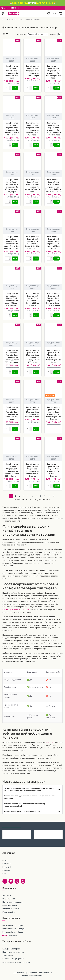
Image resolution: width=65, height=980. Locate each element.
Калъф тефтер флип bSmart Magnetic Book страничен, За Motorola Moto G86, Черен (12, 186)
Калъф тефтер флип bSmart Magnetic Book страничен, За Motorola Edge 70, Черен (32, 186)
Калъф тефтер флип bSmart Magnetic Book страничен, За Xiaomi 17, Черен (32, 71)
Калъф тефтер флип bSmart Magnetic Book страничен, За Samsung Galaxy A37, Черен (32, 129)
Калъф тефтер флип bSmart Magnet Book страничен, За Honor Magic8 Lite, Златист (53, 413)
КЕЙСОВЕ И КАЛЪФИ (14, 20)
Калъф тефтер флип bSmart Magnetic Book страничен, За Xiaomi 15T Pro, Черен (12, 413)
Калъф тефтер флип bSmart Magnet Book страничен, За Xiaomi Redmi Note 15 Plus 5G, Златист (53, 186)
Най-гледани (29, 825)
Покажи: (53, 34)
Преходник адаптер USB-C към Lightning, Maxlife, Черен (52, 832)
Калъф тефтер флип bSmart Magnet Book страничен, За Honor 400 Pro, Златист (32, 299)
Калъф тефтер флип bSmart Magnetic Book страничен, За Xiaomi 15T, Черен (32, 412)
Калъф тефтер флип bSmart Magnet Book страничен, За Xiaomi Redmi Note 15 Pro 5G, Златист (12, 243)
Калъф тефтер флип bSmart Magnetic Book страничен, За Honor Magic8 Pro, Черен (53, 72)
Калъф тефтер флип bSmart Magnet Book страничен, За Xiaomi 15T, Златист (53, 470)
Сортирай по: (21, 34)
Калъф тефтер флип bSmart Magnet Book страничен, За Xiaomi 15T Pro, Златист (32, 470)
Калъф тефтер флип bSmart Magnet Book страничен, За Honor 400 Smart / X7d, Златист (12, 299)
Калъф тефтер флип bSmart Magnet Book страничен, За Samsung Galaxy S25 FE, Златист (12, 470)
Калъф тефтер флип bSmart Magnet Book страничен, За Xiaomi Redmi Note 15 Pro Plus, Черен (53, 129)
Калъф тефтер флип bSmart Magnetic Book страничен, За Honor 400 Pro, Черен (53, 243)
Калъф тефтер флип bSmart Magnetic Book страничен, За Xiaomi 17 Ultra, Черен (12, 72)
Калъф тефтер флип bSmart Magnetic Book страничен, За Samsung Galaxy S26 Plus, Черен (12, 356)
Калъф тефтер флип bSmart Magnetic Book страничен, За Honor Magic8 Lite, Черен (53, 356)
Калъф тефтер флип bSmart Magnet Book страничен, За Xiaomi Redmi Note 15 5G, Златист (32, 243)
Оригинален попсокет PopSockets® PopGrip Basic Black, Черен (21, 832)
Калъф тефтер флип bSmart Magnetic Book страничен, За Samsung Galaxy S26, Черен (32, 356)
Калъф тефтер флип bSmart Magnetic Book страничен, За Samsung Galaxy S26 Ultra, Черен (53, 299)
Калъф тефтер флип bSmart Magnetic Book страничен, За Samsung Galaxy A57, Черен (12, 129)
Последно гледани (11, 825)
